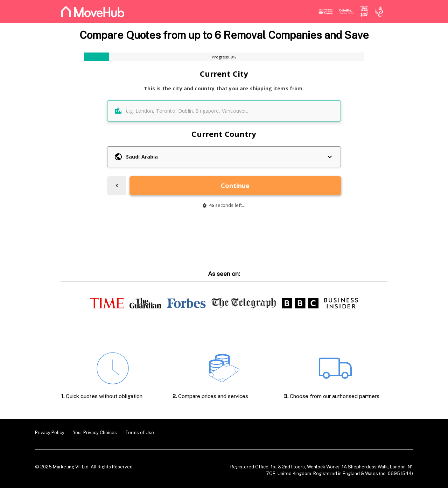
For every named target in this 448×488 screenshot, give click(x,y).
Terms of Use (140, 433)
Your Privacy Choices (95, 433)
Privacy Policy (50, 433)
